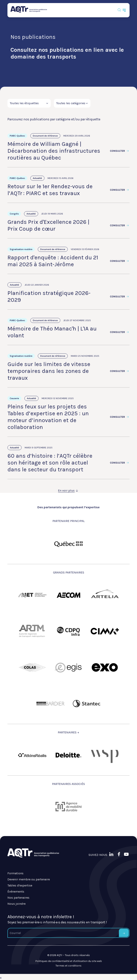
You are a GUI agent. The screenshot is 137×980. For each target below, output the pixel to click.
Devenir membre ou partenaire (29, 879)
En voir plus (68, 490)
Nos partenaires (18, 898)
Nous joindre (17, 904)
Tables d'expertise (20, 885)
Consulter (120, 151)
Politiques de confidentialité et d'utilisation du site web (69, 961)
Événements (16, 891)
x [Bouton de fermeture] (1, 978)
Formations (15, 873)
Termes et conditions (68, 966)
